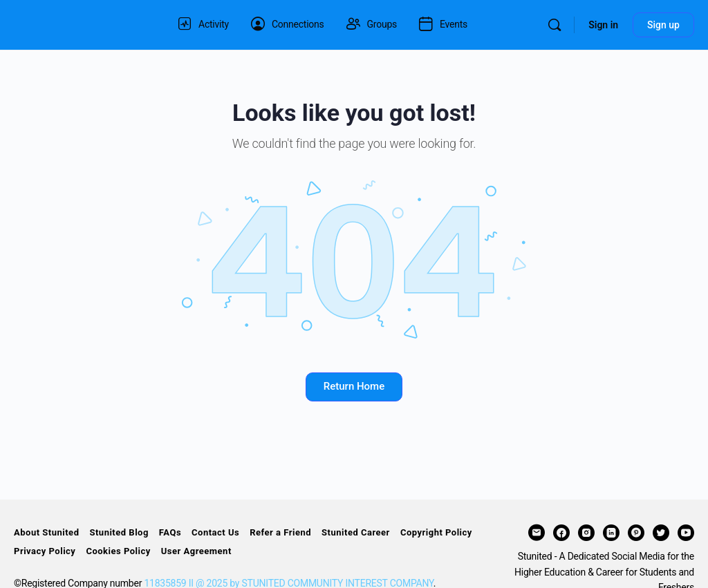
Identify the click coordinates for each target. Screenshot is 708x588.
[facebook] (561, 533)
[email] (537, 533)
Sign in (603, 25)
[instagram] (586, 533)
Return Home (354, 386)
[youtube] (686, 533)
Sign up (663, 25)
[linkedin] (611, 533)
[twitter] (661, 533)
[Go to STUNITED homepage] (80, 23)
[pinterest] (636, 533)
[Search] (555, 25)
